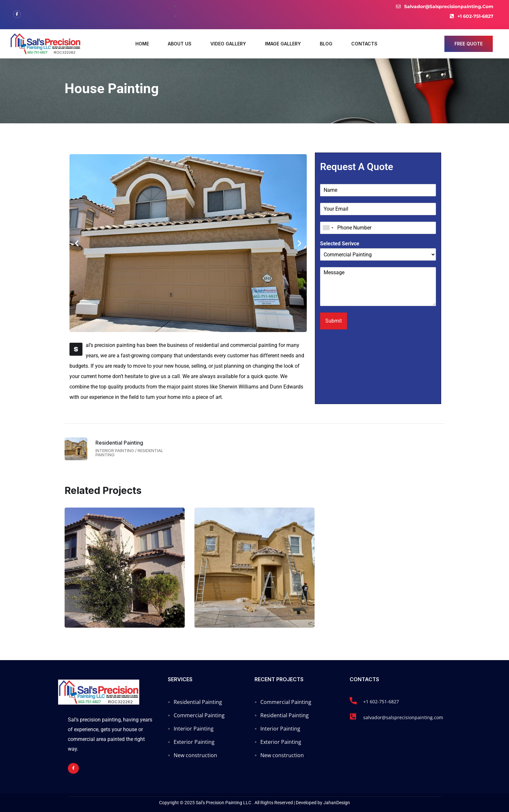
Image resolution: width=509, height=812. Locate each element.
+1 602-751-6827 (381, 701)
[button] (77, 243)
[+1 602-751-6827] (353, 701)
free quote (469, 44)
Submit (334, 321)
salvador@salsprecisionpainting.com (403, 717)
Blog (326, 44)
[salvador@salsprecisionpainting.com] (353, 717)
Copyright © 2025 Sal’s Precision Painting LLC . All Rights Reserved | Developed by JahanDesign (255, 803)
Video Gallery (228, 44)
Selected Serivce (340, 244)
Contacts (364, 44)
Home (142, 44)
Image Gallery (283, 44)
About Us (180, 44)
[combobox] (328, 228)
